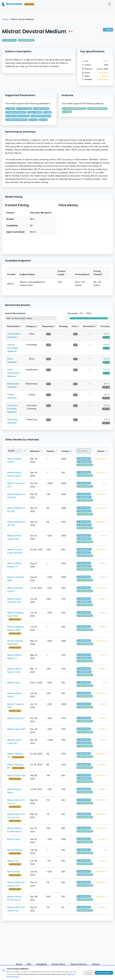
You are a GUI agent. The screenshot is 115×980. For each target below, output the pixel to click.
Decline (89, 973)
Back (108, 31)
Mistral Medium (15, 851)
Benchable (19, 4)
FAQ (29, 964)
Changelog (41, 964)
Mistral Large (14, 840)
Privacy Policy (58, 964)
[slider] (68, 320)
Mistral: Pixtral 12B (16, 777)
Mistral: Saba (14, 684)
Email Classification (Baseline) (13, 374)
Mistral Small (13, 873)
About (19, 964)
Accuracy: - (80, 315)
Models (5, 21)
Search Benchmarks (15, 315)
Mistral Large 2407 (16, 730)
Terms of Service (78, 964)
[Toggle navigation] (109, 4)
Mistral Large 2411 (16, 720)
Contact (95, 964)
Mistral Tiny (13, 862)
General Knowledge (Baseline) (13, 349)
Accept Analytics (104, 973)
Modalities (83, 452)
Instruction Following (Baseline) (12, 410)
